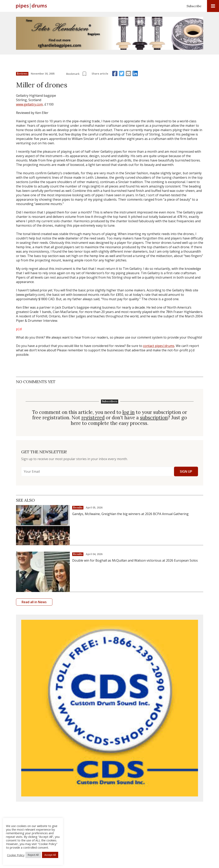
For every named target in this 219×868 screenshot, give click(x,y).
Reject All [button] (33, 855)
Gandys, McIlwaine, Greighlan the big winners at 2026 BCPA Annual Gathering (130, 514)
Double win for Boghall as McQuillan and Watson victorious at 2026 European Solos (135, 560)
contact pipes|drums (159, 346)
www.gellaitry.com (29, 104)
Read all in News (34, 602)
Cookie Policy (16, 855)
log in (128, 412)
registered (93, 418)
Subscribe (194, 6)
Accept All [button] (50, 855)
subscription (154, 418)
